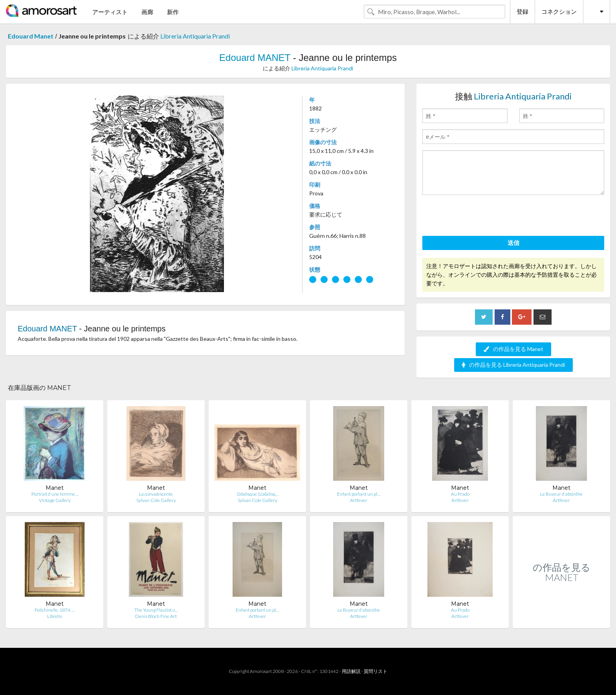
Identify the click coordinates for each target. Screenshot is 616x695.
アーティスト (110, 12)
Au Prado (460, 494)
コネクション (559, 11)
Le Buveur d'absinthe (561, 494)
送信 (513, 243)
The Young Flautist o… (156, 610)
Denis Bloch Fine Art (156, 616)
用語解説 (351, 671)
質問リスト (376, 671)
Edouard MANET (255, 58)
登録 (522, 11)
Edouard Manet (31, 36)
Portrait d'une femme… (55, 494)
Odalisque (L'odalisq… (258, 494)
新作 (173, 12)
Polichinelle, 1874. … (55, 610)
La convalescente (156, 494)
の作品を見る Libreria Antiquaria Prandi (513, 365)
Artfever (359, 500)
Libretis (55, 616)
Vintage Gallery (55, 500)
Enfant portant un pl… (359, 494)
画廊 (147, 12)
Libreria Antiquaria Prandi (195, 36)
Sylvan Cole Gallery (156, 500)
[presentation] (482, 217)
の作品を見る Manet (513, 349)
